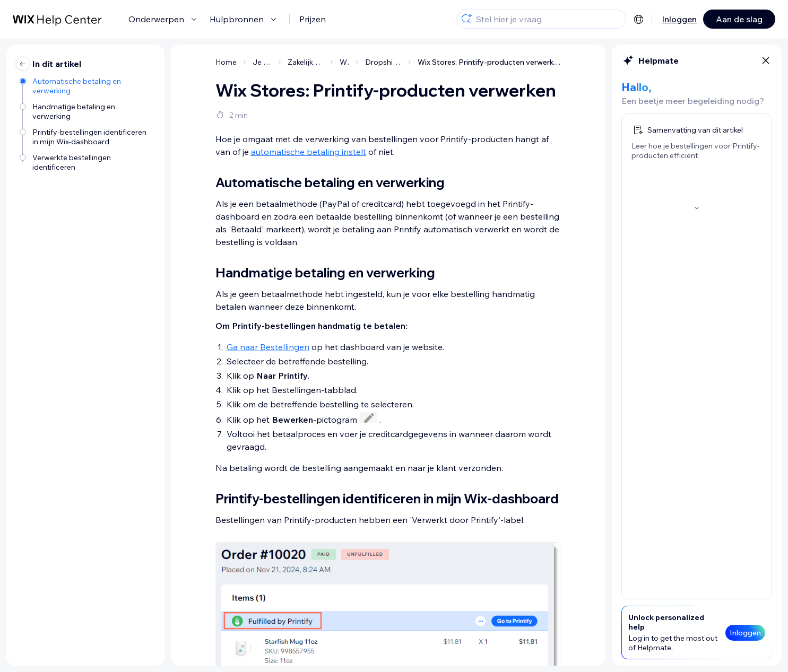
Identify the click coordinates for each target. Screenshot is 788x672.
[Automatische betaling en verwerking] (87, 86)
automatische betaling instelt (309, 152)
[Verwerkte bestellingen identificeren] (87, 162)
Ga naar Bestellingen (268, 347)
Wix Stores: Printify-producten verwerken (490, 62)
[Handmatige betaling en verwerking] (87, 111)
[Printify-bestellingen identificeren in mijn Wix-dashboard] (87, 137)
